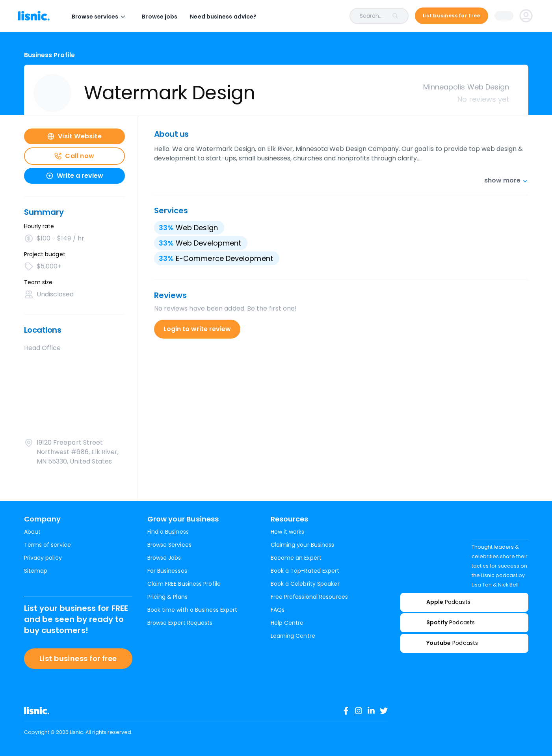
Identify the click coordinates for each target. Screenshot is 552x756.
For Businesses (167, 571)
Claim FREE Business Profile (184, 584)
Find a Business (168, 532)
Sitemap (36, 571)
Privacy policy (43, 558)
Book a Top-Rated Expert (305, 571)
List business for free (78, 658)
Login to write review (197, 329)
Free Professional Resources (309, 597)
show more (506, 180)
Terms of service (47, 545)
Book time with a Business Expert (192, 610)
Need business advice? (229, 17)
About (32, 532)
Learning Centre (293, 636)
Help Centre (287, 623)
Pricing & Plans (167, 597)
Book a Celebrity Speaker (305, 584)
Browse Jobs (164, 558)
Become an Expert (296, 558)
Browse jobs (165, 17)
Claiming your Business (303, 545)
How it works (288, 532)
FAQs (278, 610)
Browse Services (169, 545)
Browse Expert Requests (180, 623)
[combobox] (339, 16)
